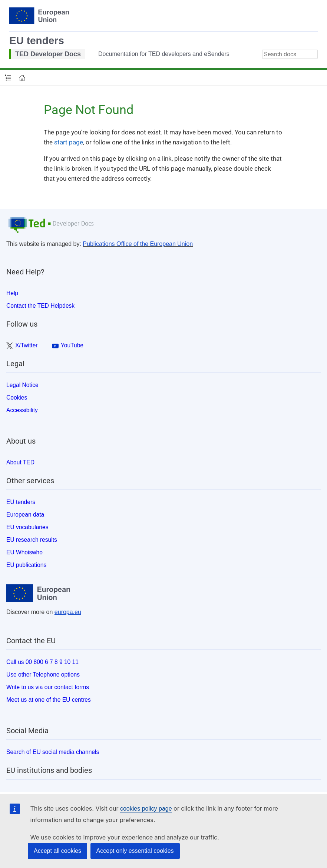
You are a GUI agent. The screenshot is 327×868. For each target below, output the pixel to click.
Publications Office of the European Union (138, 244)
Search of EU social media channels (53, 752)
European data (25, 515)
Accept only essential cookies (135, 851)
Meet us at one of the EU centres (49, 700)
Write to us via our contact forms (48, 687)
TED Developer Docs (48, 54)
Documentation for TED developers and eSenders (164, 54)
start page (69, 142)
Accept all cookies (57, 851)
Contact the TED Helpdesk (40, 306)
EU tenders (37, 41)
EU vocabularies (27, 527)
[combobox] (290, 54)
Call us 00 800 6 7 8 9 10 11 (42, 662)
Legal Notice (22, 385)
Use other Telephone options (43, 675)
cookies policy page (146, 809)
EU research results (32, 540)
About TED (20, 462)
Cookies (17, 398)
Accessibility (22, 410)
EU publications (26, 565)
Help (12, 293)
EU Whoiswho (24, 552)
